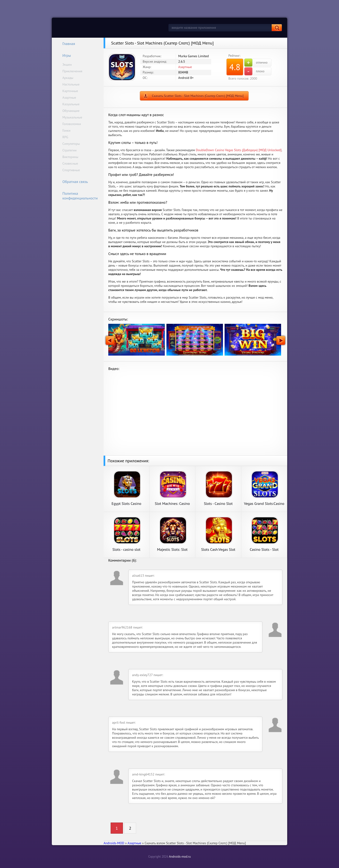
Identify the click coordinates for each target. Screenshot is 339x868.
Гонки (66, 130)
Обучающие (71, 111)
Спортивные (71, 170)
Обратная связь (72, 182)
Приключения (72, 71)
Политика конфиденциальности (77, 196)
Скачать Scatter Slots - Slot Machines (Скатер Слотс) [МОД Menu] (198, 96)
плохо (254, 71)
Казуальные (71, 104)
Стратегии (69, 150)
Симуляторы (71, 144)
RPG (65, 137)
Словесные (70, 163)
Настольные (71, 84)
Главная (66, 44)
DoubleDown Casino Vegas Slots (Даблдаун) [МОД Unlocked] (239, 150)
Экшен (67, 65)
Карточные (70, 91)
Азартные (69, 97)
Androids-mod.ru (180, 857)
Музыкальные (72, 117)
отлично (256, 63)
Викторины (70, 157)
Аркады (68, 78)
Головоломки (72, 124)
